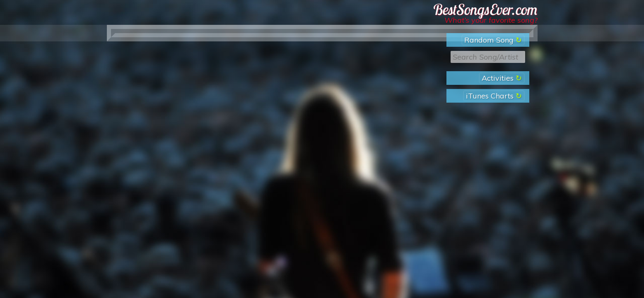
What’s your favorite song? (491, 20)
